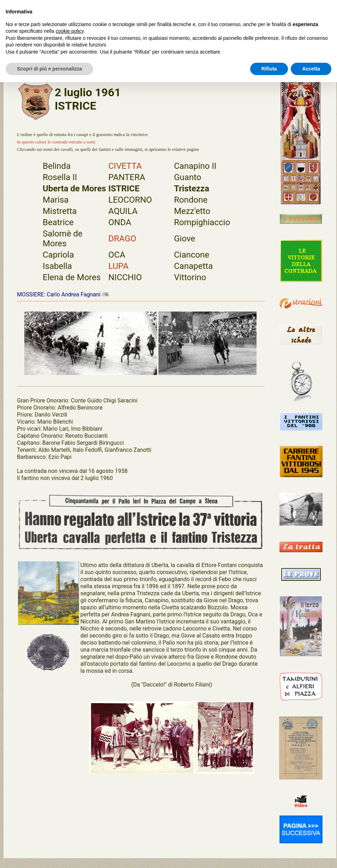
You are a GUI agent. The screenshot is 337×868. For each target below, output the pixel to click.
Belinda (57, 166)
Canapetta (193, 266)
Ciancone (192, 255)
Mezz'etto (192, 211)
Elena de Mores (72, 277)
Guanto (188, 177)
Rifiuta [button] (269, 69)
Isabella (57, 266)
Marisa (56, 200)
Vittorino (190, 277)
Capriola (58, 255)
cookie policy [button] (70, 31)
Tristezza (192, 189)
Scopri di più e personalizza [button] (49, 69)
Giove (185, 239)
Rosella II (60, 177)
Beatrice (58, 222)
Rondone (191, 200)
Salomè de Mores (63, 239)
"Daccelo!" (154, 685)
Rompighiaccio (202, 222)
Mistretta (60, 211)
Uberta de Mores (74, 189)
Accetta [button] (311, 69)
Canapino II (195, 166)
